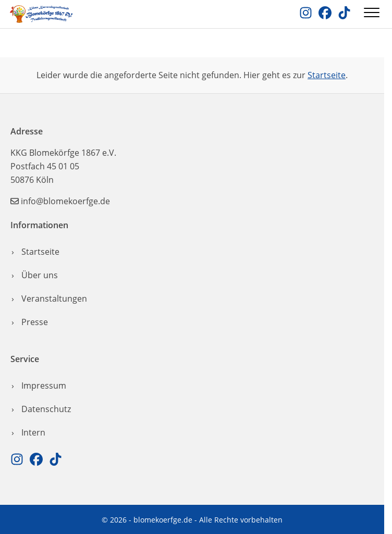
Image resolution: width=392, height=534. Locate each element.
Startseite (327, 75)
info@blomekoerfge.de (65, 201)
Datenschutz (46, 409)
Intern (33, 432)
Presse (35, 322)
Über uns (40, 275)
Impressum (44, 386)
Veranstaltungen (54, 299)
